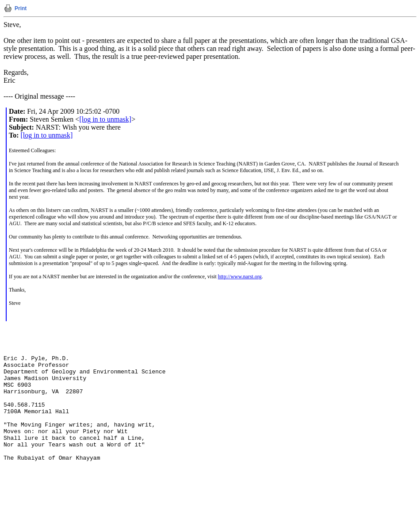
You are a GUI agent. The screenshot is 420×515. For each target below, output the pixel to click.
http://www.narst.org (240, 277)
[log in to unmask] (105, 119)
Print (21, 8)
